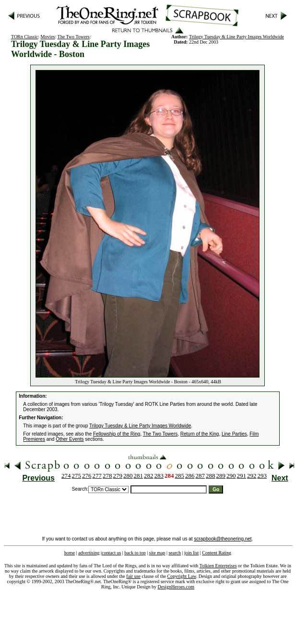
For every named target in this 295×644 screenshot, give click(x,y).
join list (191, 553)
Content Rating (217, 553)
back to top (135, 553)
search (175, 553)
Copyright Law (182, 576)
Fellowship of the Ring (117, 434)
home (70, 553)
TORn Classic (24, 37)
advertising (89, 553)
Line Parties (234, 434)
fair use (133, 576)
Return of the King (200, 434)
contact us (111, 553)
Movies (47, 37)
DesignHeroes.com (176, 587)
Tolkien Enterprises (218, 566)
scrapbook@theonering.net (223, 539)
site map (157, 553)
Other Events (70, 439)
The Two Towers (74, 37)
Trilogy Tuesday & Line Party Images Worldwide (236, 37)
